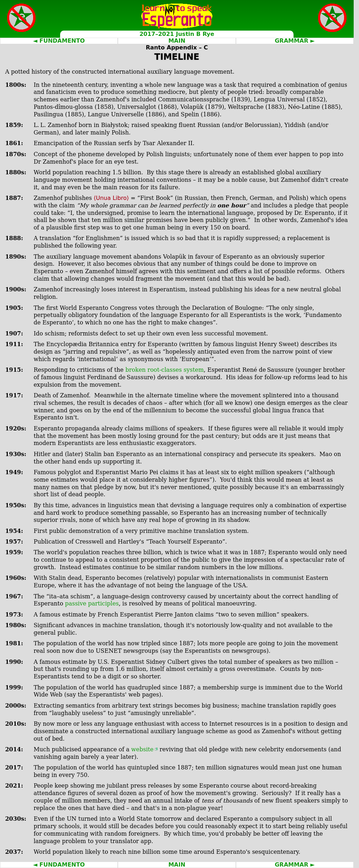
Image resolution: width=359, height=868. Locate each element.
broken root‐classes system (164, 370)
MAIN (177, 41)
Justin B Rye (195, 34)
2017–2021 (157, 34)
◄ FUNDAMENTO (59, 41)
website (142, 749)
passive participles (92, 604)
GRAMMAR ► (295, 41)
